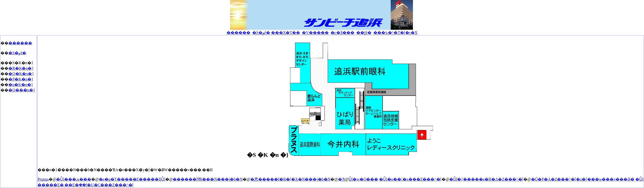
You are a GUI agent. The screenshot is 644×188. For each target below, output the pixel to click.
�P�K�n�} (21, 79)
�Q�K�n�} (21, 74)
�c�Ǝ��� (343, 33)
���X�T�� (286, 33)
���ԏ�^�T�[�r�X (396, 33)
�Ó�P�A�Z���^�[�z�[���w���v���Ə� (583, 179)
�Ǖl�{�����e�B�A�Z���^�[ (486, 179)
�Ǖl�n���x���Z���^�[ (410, 179)
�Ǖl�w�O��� (364, 179)
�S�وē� (261, 33)
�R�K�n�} (21, 68)
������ (238, 33)
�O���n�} (22, 90)
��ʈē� (364, 33)
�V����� (315, 33)
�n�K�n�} (21, 85)
